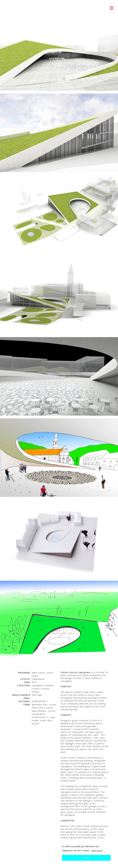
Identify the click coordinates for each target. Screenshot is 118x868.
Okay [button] (86, 858)
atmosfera (9, 8)
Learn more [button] (97, 850)
